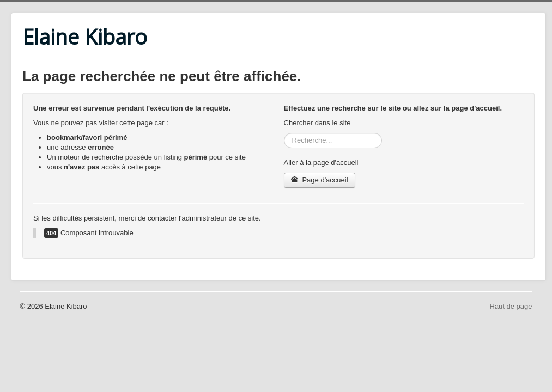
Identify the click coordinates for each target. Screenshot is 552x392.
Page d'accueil (320, 180)
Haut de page (511, 306)
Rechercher (284, 133)
